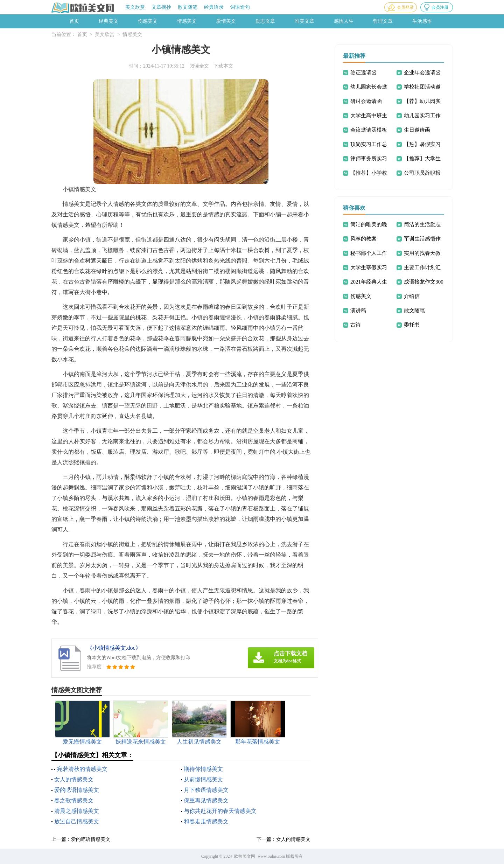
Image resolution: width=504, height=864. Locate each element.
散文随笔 (188, 7)
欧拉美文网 (245, 856)
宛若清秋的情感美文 (82, 769)
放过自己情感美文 (77, 821)
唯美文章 (304, 21)
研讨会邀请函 (366, 101)
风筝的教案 (363, 239)
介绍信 (412, 296)
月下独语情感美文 (206, 790)
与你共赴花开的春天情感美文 (220, 811)
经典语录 (214, 7)
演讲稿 (358, 311)
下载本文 (223, 66)
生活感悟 (422, 21)
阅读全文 (199, 66)
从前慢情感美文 (203, 779)
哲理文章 (383, 21)
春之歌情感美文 (74, 800)
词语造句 (240, 7)
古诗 (356, 325)
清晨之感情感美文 (77, 811)
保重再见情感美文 (206, 800)
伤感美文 (148, 21)
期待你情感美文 (203, 769)
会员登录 (405, 7)
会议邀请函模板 (369, 130)
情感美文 (187, 21)
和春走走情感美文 (206, 821)
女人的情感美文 (74, 779)
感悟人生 (344, 21)
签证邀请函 (363, 72)
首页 (74, 21)
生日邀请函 (417, 130)
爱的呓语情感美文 (77, 790)
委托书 (412, 325)
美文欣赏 (135, 7)
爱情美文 (226, 21)
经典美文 (108, 21)
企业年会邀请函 (422, 72)
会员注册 (440, 7)
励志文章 (265, 21)
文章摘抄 (161, 7)
